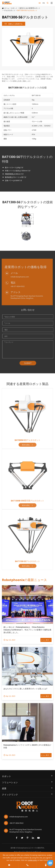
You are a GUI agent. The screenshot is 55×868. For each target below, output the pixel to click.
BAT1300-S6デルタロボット (27, 10)
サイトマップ (19, 852)
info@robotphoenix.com (16, 817)
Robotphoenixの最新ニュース (24, 580)
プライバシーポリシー (33, 852)
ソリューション (10, 782)
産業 (4, 788)
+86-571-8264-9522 (14, 823)
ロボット (14, 8)
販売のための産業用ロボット (30, 8)
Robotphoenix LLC (24, 848)
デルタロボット (10, 10)
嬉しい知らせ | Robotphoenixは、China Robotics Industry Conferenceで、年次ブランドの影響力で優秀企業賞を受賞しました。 (27, 630)
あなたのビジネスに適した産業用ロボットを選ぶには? (25, 689)
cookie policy (33, 860)
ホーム (7, 8)
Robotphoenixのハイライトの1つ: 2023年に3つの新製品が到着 (27, 746)
